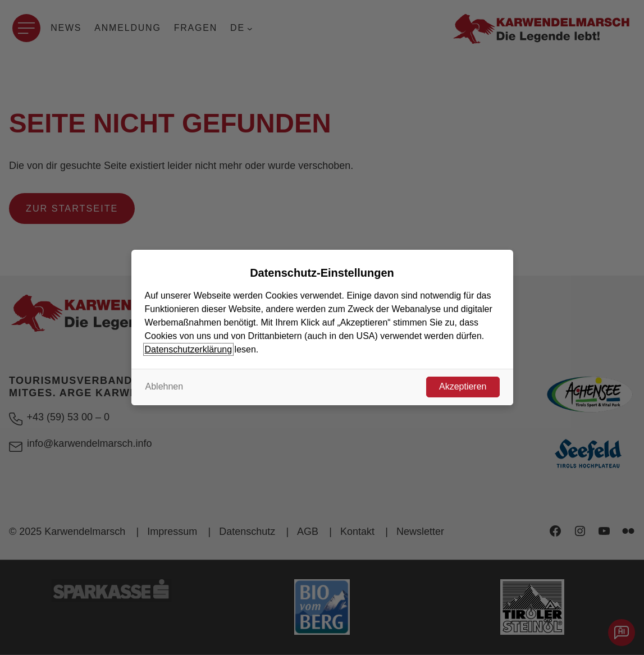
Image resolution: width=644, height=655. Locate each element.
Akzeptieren (463, 386)
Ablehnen (165, 386)
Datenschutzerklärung (189, 349)
